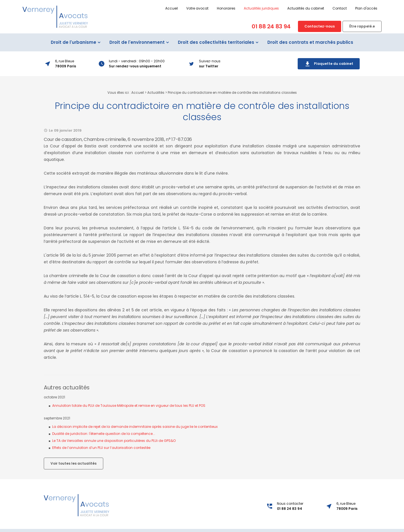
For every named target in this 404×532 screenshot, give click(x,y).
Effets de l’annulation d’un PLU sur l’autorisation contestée (101, 453)
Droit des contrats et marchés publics (310, 48)
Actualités (156, 98)
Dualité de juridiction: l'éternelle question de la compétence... (104, 439)
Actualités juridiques (240, 8)
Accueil (150, 8)
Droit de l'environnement (137, 48)
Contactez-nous (298, 26)
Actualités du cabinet (284, 8)
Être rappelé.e (341, 26)
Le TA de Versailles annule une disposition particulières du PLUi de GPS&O (114, 446)
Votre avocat (176, 8)
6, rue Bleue (347, 512)
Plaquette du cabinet (329, 70)
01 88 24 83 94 (250, 26)
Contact (318, 8)
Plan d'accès (345, 8)
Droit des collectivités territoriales (216, 48)
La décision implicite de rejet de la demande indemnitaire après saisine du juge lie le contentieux (135, 432)
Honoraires (205, 8)
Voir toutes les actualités (74, 469)
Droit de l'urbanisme (74, 48)
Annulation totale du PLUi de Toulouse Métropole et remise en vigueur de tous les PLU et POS (129, 411)
